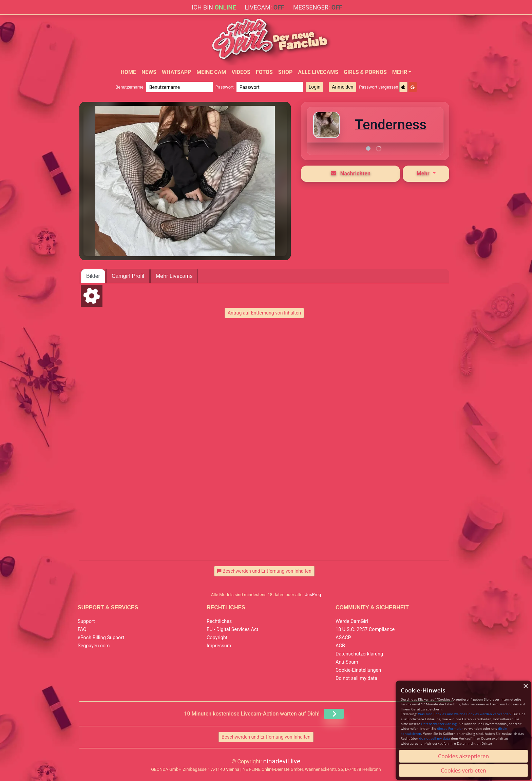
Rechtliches (219, 621)
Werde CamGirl (352, 621)
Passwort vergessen (378, 87)
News (149, 72)
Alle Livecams (318, 72)
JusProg (313, 595)
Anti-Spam (347, 662)
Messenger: (318, 7)
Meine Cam (211, 72)
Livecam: (264, 7)
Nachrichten (351, 174)
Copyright (217, 638)
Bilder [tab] (93, 276)
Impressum (219, 646)
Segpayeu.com (94, 646)
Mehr (400, 72)
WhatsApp (176, 72)
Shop (286, 72)
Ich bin (214, 7)
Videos (241, 72)
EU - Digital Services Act (232, 630)
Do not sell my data (356, 678)
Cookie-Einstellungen (358, 670)
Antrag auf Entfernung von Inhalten (264, 313)
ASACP (343, 638)
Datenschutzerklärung (359, 654)
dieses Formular (450, 729)
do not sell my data (435, 738)
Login (315, 87)
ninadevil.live (282, 761)
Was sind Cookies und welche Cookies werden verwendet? (465, 714)
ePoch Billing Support (101, 638)
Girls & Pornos (365, 72)
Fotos (264, 72)
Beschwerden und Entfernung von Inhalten (266, 737)
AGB (340, 646)
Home (128, 72)
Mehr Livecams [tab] (174, 276)
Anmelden (343, 87)
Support (86, 621)
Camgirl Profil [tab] (128, 276)
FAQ (82, 630)
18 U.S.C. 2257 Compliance (365, 630)
